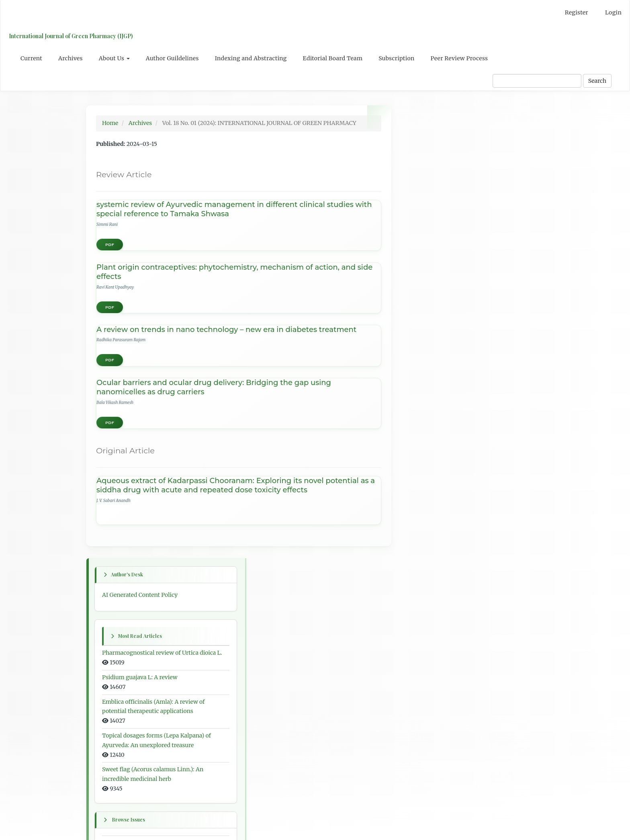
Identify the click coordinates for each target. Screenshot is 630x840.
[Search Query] (537, 81)
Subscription (396, 58)
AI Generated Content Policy (445, 141)
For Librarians (426, 682)
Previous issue (427, 433)
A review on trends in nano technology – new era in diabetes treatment (226, 330)
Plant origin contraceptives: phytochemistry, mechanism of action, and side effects (234, 272)
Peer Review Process (459, 58)
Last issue (421, 510)
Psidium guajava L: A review (445, 234)
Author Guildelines (172, 58)
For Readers (423, 652)
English (418, 598)
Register (577, 12)
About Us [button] (114, 58)
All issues (420, 545)
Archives (71, 58)
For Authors (423, 667)
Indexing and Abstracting (251, 58)
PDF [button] (110, 245)
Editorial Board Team (333, 58)
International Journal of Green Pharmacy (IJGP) (70, 36)
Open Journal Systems (437, 717)
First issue (421, 399)
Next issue (421, 477)
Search (597, 81)
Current (31, 58)
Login (613, 12)
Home (110, 123)
